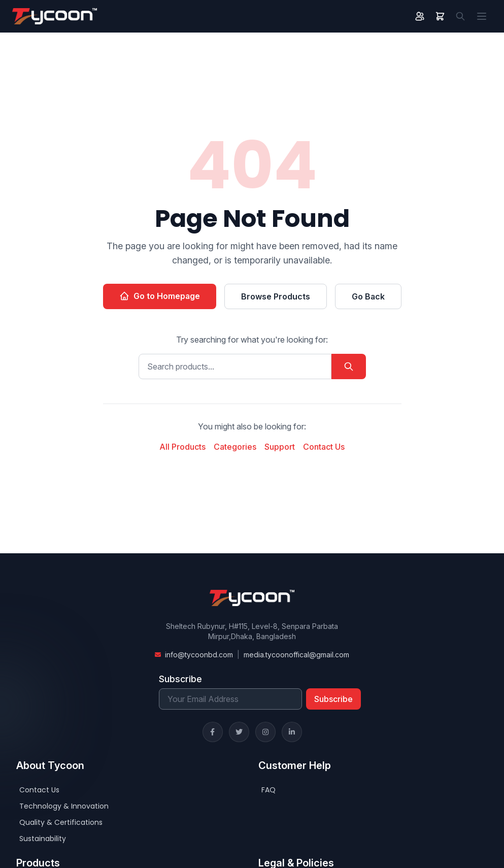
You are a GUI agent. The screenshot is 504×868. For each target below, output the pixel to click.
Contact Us (324, 447)
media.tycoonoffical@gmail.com (296, 655)
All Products (182, 447)
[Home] (55, 16)
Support (280, 447)
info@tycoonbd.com (199, 655)
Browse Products (276, 296)
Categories (235, 447)
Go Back (368, 296)
